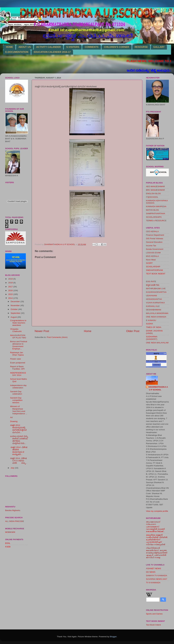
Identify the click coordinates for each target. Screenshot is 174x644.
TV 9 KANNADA (153, 583)
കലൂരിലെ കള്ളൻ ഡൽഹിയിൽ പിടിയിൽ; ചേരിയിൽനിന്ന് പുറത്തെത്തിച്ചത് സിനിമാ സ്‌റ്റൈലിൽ (157, 540)
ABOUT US (25, 47)
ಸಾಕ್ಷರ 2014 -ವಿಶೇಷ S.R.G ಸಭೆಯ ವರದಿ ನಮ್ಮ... (19, 461)
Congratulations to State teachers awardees (18, 323)
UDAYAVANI (151, 296)
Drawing (14, 421)
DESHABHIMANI (154, 310)
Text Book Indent (153, 625)
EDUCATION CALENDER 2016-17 (52, 52)
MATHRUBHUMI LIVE (156, 289)
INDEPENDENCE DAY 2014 (18, 374)
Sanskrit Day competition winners (16, 400)
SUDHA (149, 324)
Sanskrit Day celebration (16, 393)
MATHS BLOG (152, 210)
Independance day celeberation (18, 387)
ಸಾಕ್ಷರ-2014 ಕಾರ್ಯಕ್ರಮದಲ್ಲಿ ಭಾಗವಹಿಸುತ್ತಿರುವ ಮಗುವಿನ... (18, 429)
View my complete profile (157, 511)
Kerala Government (155, 249)
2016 (11, 290)
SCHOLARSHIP (153, 267)
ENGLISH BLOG (153, 194)
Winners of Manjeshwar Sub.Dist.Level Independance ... (19, 410)
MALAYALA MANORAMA (157, 313)
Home (88, 331)
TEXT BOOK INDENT (156, 274)
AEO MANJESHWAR (155, 186)
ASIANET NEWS (154, 568)
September (16, 313)
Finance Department (155, 235)
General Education (154, 242)
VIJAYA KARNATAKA (155, 303)
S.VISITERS (73, 47)
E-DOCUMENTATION (17, 52)
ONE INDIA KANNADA (156, 317)
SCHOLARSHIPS (154, 217)
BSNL (8, 543)
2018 (11, 283)
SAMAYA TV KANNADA (157, 576)
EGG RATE (151, 281)
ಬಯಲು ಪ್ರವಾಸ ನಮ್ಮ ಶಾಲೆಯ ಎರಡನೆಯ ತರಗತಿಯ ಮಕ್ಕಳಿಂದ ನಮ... (19, 440)
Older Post (133, 331)
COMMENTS (91, 47)
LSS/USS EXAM (153, 253)
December (15, 301)
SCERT (149, 263)
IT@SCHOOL (152, 197)
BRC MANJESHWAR (155, 190)
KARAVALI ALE (153, 306)
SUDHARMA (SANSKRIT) (152, 338)
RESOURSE (141, 47)
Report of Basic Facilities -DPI (17, 368)
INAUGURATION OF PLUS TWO (18, 336)
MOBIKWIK (10, 532)
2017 (11, 287)
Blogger (113, 637)
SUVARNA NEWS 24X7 (157, 579)
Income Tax (151, 246)
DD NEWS (151, 572)
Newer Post (42, 331)
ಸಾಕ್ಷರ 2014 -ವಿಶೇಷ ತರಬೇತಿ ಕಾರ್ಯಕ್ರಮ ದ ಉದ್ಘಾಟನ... (19, 451)
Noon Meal (151, 260)
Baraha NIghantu (13, 510)
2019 (11, 279)
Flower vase (16, 359)
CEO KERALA (152, 231)
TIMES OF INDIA (154, 327)
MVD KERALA (152, 256)
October (14, 309)
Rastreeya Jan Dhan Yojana (17, 354)
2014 (11, 298)
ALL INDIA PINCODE (15, 521)
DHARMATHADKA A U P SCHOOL (158, 388)
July (13, 468)
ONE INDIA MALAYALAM (157, 343)
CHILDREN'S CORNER (117, 47)
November (15, 305)
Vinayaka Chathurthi (16, 330)
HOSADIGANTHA (154, 299)
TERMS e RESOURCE (156, 221)
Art (11, 417)
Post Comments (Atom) (57, 337)
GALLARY (159, 47)
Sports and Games (154, 614)
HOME (9, 47)
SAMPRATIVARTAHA (156, 214)
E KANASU (151, 320)
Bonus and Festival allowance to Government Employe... (19, 345)
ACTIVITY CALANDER (49, 47)
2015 (11, 294)
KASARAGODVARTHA (156, 292)
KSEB (8, 547)
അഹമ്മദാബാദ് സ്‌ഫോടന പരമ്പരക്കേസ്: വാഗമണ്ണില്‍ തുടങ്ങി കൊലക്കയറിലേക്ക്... (155, 527)
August (14, 317)
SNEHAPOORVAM (154, 270)
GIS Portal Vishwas (155, 239)
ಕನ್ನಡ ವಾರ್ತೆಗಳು (153, 285)
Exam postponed (18, 363)
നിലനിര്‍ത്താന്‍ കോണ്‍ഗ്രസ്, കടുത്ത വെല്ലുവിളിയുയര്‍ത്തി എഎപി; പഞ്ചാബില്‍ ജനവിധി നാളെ (157, 553)
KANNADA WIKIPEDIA (156, 206)
